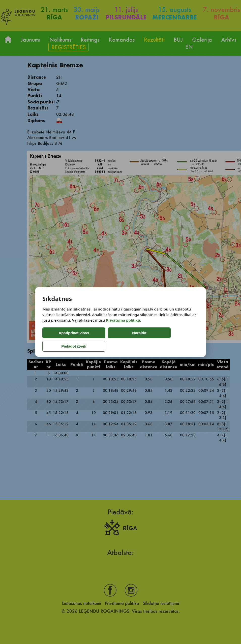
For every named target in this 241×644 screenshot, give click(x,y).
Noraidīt (107, 340)
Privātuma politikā (123, 327)
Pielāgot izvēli (150, 340)
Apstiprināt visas (63, 340)
